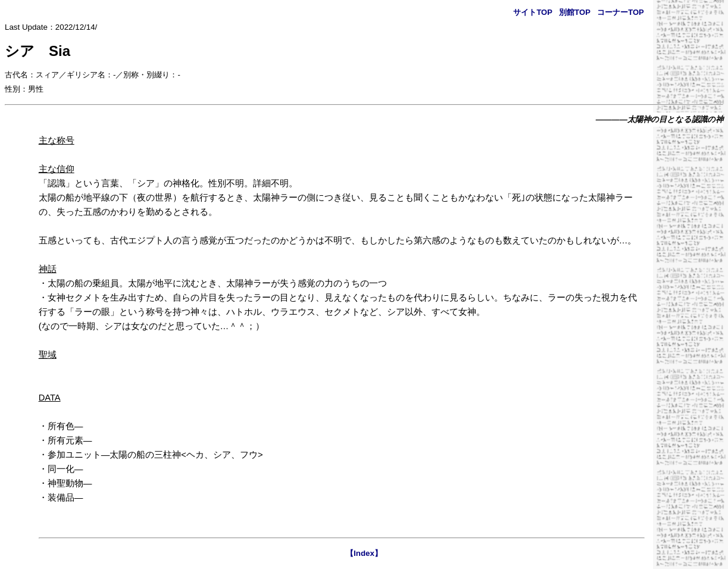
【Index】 (364, 553)
